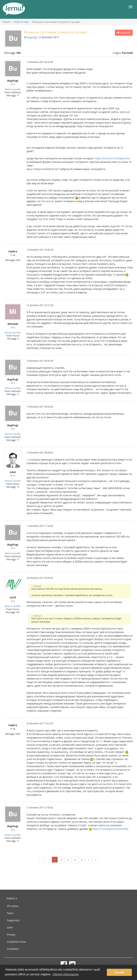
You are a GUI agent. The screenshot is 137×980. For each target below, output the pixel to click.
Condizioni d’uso (17, 942)
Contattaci (13, 949)
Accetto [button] (119, 972)
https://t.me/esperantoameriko (110, 829)
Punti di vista (21, 22)
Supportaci (13, 920)
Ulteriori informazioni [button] (66, 974)
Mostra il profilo (13, 89)
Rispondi (124, 33)
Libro (10, 927)
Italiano (12, 898)
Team (10, 913)
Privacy (11, 935)
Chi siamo (13, 906)
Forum (7, 22)
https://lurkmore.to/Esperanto (112, 158)
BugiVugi (32, 37)
